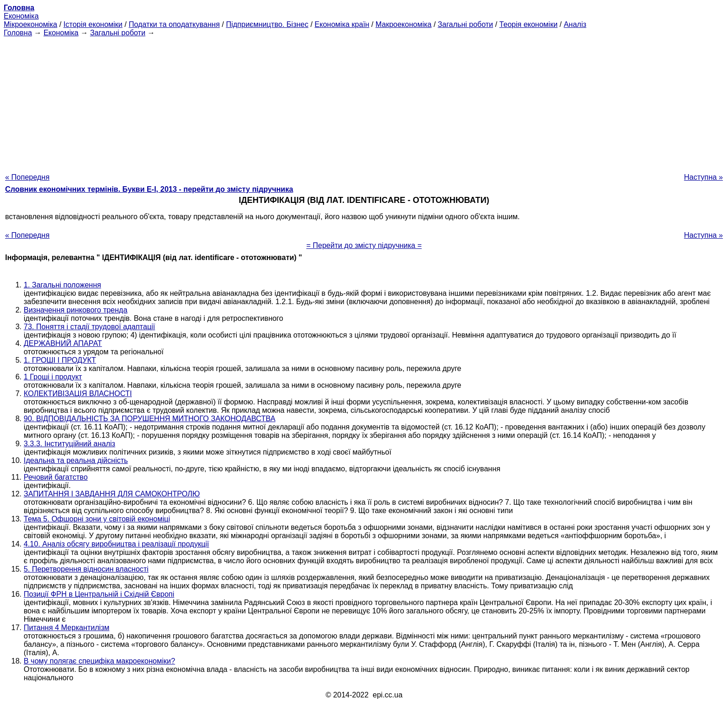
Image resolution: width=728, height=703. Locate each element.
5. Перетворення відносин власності (86, 569)
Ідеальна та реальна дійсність (76, 460)
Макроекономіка (404, 24)
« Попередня (27, 177)
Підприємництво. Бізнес (267, 24)
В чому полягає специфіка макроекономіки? (99, 661)
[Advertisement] (364, 102)
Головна (18, 33)
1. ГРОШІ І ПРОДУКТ (60, 360)
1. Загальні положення (62, 285)
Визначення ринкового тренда (75, 310)
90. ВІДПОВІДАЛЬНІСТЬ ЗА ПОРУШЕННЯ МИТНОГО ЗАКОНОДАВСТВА (149, 419)
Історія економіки (93, 24)
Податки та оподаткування (174, 24)
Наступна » (703, 177)
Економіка (21, 16)
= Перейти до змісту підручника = (364, 245)
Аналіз (575, 24)
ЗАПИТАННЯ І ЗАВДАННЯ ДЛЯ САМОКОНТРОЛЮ (112, 494)
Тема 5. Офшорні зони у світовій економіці (97, 519)
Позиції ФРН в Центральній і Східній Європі (99, 594)
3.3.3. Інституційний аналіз (69, 444)
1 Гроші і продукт (53, 377)
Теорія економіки (528, 24)
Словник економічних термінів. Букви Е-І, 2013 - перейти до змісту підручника (149, 189)
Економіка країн (342, 24)
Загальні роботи (465, 24)
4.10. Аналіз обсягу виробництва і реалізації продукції (116, 544)
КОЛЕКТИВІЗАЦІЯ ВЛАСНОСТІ (78, 394)
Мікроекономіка (30, 24)
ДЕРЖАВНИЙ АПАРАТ (63, 343)
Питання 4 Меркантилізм (67, 628)
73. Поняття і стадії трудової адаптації (89, 327)
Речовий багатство (56, 477)
